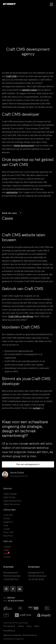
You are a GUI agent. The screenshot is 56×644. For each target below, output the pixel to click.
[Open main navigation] (51, 4)
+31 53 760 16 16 (11, 579)
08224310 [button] (11, 598)
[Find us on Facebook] (13, 589)
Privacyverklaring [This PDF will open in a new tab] (30, 635)
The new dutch (9, 626)
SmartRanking (9, 631)
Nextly (37, 626)
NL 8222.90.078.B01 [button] (16, 601)
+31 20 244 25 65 (36, 579)
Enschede (8, 567)
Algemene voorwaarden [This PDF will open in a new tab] (13, 635)
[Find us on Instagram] (6, 589)
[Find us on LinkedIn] (20, 589)
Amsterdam (34, 567)
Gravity (21, 626)
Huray (29, 626)
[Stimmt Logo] (9, 4)
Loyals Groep (23, 623)
